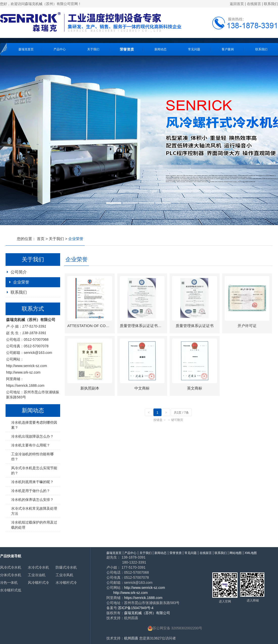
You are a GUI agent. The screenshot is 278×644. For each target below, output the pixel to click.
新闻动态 (160, 49)
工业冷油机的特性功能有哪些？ (32, 457)
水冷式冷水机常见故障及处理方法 (34, 511)
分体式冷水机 (11, 575)
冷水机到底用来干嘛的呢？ (32, 482)
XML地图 (251, 553)
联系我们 (271, 4)
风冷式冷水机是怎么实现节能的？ (34, 470)
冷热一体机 (9, 583)
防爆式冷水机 (66, 567)
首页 (41, 239)
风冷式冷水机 (11, 567)
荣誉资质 (127, 49)
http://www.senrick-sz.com (27, 366)
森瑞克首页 (26, 49)
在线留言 (254, 4)
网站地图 (236, 553)
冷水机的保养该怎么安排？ (32, 500)
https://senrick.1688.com (25, 385)
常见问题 (194, 49)
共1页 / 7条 (181, 413)
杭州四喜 (131, 638)
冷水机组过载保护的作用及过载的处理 (34, 525)
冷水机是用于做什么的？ (31, 491)
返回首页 (237, 4)
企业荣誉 (21, 282)
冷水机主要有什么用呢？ (31, 445)
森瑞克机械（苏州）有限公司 (147, 613)
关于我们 (93, 49)
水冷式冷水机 (38, 567)
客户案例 (228, 49)
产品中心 (60, 49)
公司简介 (19, 272)
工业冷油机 (37, 575)
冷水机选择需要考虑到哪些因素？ (34, 425)
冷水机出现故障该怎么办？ (32, 436)
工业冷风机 (64, 575)
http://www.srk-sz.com (23, 372)
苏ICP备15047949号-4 (136, 608)
